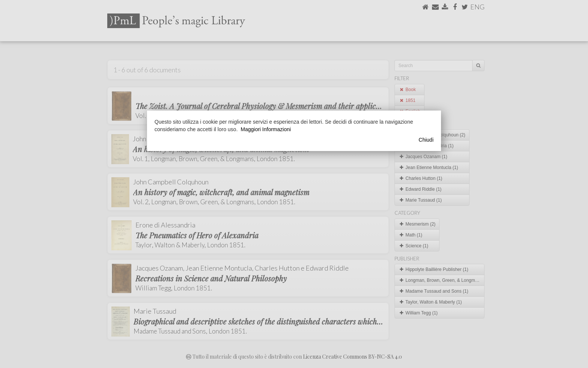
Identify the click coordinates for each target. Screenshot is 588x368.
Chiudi (426, 140)
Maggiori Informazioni (266, 129)
